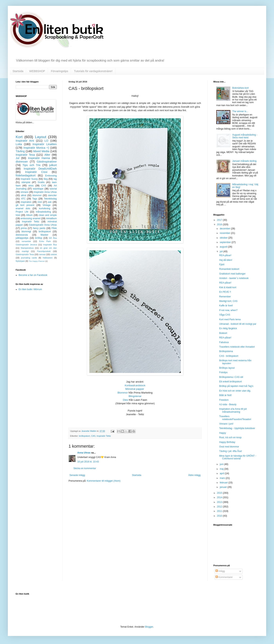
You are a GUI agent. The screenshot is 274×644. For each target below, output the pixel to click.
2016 (220, 225)
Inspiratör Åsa (50, 245)
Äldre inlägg (194, 475)
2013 (220, 502)
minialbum (51, 218)
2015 (220, 493)
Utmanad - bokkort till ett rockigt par (238, 324)
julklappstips (22, 238)
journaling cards (29, 258)
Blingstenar (135, 396)
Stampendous (27, 248)
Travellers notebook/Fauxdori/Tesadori (235, 418)
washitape (38, 189)
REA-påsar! (225, 255)
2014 (220, 497)
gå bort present (25, 205)
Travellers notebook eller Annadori (237, 347)
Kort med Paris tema (230, 319)
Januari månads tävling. (245, 161)
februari (224, 483)
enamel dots (23, 208)
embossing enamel (30, 218)
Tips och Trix (32, 165)
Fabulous (224, 342)
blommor (37, 195)
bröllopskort (85, 436)
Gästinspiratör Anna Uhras (43, 225)
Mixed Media (41, 151)
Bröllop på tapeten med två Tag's (236, 386)
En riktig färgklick (228, 328)
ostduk (54, 254)
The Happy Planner (37, 261)
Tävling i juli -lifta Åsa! (231, 451)
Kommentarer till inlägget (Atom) (104, 481)
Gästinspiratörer (47, 162)
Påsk (54, 228)
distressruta (22, 235)
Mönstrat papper (135, 389)
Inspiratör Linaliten (45, 144)
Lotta (19, 144)
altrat (24, 195)
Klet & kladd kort (228, 287)
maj (222, 469)
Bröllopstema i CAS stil (231, 377)
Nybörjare (20, 261)
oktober (224, 238)
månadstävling (43, 212)
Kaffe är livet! (226, 306)
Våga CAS (225, 315)
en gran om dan (48, 248)
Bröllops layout (227, 368)
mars (223, 478)
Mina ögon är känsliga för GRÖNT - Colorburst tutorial (238, 457)
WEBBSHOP (37, 71)
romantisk (26, 241)
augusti (224, 247)
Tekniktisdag (50, 199)
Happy (223, 433)
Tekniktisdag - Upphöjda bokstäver (237, 428)
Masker (44, 235)
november (225, 233)
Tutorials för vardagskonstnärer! (93, 71)
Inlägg (220, 571)
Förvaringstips (59, 71)
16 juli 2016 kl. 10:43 (88, 462)
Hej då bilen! (226, 260)
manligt (25, 251)
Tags (35, 199)
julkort (53, 165)
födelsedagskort (26, 175)
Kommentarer (224, 577)
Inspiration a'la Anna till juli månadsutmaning (233, 410)
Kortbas (129, 385)
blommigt (26, 232)
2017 (220, 220)
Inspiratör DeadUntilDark (40, 169)
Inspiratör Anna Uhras (45, 192)
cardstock (140, 385)
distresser (22, 162)
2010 (220, 516)
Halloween (48, 258)
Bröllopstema (226, 351)
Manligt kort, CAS (228, 301)
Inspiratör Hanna (39, 158)
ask (50, 202)
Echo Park (45, 241)
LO (46, 141)
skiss (31, 186)
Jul (17, 158)
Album (29, 215)
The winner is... (240, 111)
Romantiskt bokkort (229, 269)
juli (222, 251)
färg (46, 179)
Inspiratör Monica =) (36, 148)
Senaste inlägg (77, 475)
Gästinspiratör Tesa (25, 254)
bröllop (39, 238)
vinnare (24, 192)
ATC (23, 199)
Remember (225, 297)
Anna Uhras (84, 453)
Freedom (224, 400)
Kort (19, 137)
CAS (93, 436)
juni (222, 464)
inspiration (26, 202)
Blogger (149, 627)
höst (18, 215)
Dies (125, 400)
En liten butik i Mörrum (30, 289)
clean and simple (48, 215)
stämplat (26, 182)
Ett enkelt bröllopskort (230, 382)
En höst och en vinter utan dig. (235, 391)
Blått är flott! (225, 395)
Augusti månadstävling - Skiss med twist (245, 136)
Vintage (47, 205)
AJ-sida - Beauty (228, 404)
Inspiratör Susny (29, 179)
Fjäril (222, 265)
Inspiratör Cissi (36, 172)
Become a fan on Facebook (33, 275)
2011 (220, 511)
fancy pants (39, 228)
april (222, 473)
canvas (42, 254)
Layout (41, 137)
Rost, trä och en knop (230, 437)
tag (55, 179)
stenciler (52, 195)
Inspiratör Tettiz (104, 436)
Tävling (20, 151)
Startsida (18, 71)
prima (24, 228)
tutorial (53, 189)
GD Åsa (53, 238)
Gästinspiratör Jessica (26, 245)
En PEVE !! (225, 292)
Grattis (41, 182)
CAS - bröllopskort (229, 356)
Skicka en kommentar (85, 468)
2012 (220, 507)
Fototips (223, 372)
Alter (47, 155)
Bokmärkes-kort (241, 88)
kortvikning (45, 208)
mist (40, 202)
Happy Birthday (227, 442)
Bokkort (223, 333)
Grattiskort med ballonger (232, 274)
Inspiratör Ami (25, 141)
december (225, 229)
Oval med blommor (229, 447)
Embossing (51, 176)
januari (224, 487)
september (226, 242)
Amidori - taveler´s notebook (234, 278)
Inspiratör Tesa (25, 155)
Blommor (123, 393)
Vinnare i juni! (226, 424)
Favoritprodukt (44, 251)
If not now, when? (228, 310)
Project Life (22, 212)
